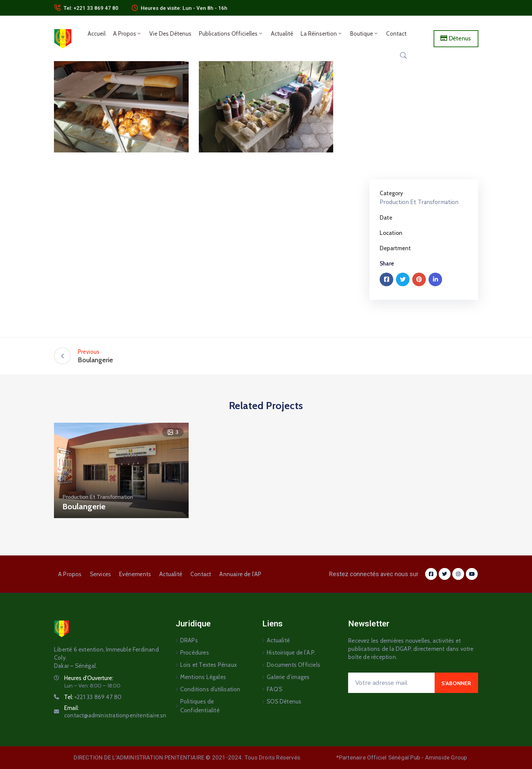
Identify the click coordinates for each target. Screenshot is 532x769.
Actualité (282, 34)
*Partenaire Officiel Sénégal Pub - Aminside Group (402, 757)
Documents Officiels (293, 665)
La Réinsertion (322, 34)
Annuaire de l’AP (240, 574)
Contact (396, 34)
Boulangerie (84, 506)
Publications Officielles (231, 34)
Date (386, 218)
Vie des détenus (170, 34)
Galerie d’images (288, 677)
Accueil (97, 34)
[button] (456, 39)
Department (395, 248)
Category (391, 193)
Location (391, 233)
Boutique (364, 34)
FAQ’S (274, 689)
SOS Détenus (284, 701)
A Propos (127, 34)
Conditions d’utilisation (210, 689)
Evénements (135, 574)
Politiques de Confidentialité (200, 706)
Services (101, 574)
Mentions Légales (203, 677)
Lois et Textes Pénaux (208, 665)
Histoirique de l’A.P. (291, 653)
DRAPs (189, 640)
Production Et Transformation (419, 202)
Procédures (195, 653)
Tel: (93, 697)
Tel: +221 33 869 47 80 (91, 8)
